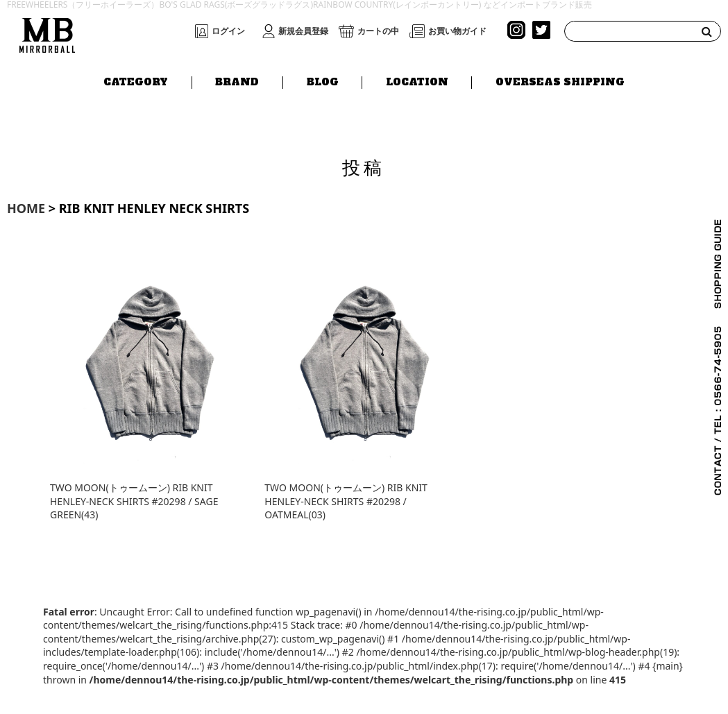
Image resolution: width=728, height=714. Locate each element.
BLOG (323, 81)
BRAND (237, 81)
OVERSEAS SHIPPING (560, 81)
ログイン (228, 31)
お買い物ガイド (457, 31)
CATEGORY (136, 81)
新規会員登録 (303, 31)
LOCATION (417, 81)
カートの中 (378, 31)
